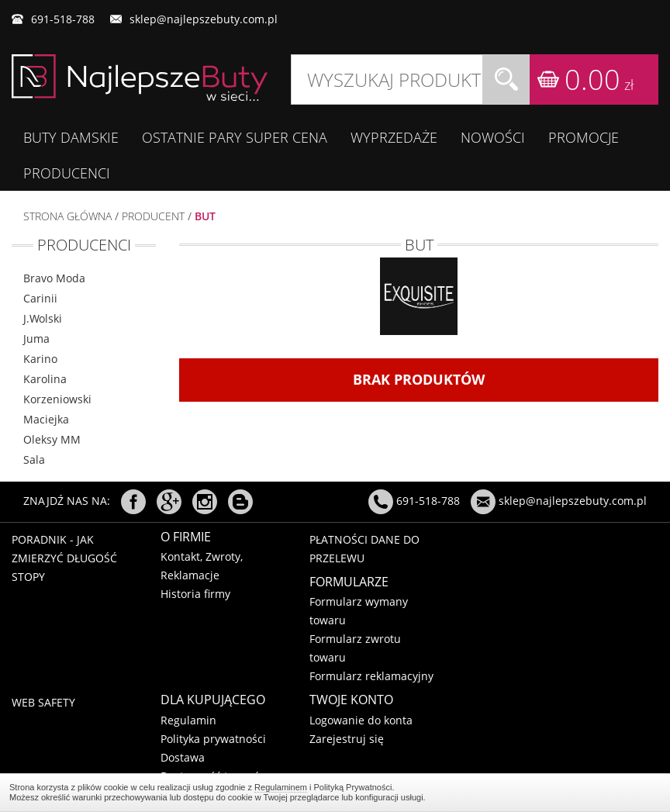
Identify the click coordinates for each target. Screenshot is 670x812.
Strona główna (67, 216)
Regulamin (188, 720)
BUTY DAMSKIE (71, 137)
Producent (153, 216)
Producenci (67, 173)
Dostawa (183, 757)
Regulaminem (281, 787)
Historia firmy (195, 594)
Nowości (493, 137)
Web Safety (43, 702)
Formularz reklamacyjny (371, 676)
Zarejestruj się (347, 739)
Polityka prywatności (213, 739)
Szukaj (506, 79)
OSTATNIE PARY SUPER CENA (235, 137)
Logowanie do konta (361, 720)
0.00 (599, 79)
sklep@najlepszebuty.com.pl (204, 19)
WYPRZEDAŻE (394, 137)
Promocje (584, 137)
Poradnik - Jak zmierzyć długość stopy (64, 558)
